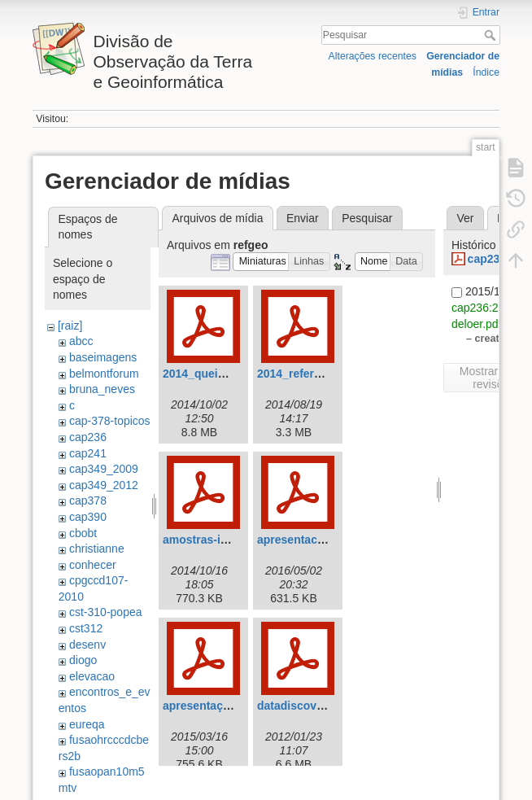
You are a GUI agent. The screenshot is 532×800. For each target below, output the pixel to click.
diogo (83, 660)
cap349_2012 (104, 485)
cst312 (86, 628)
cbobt (83, 533)
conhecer (93, 565)
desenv (87, 645)
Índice (486, 72)
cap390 (88, 517)
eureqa (87, 724)
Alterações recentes (373, 56)
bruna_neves (102, 389)
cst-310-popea (106, 612)
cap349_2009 (104, 469)
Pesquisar (492, 35)
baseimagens (103, 357)
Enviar (303, 218)
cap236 (88, 437)
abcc (81, 341)
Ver (465, 218)
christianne (97, 549)
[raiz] (70, 326)
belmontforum (104, 374)
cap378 (88, 501)
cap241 (88, 453)
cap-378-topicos (110, 421)
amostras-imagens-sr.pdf (231, 540)
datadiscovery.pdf (305, 706)
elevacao (92, 676)
